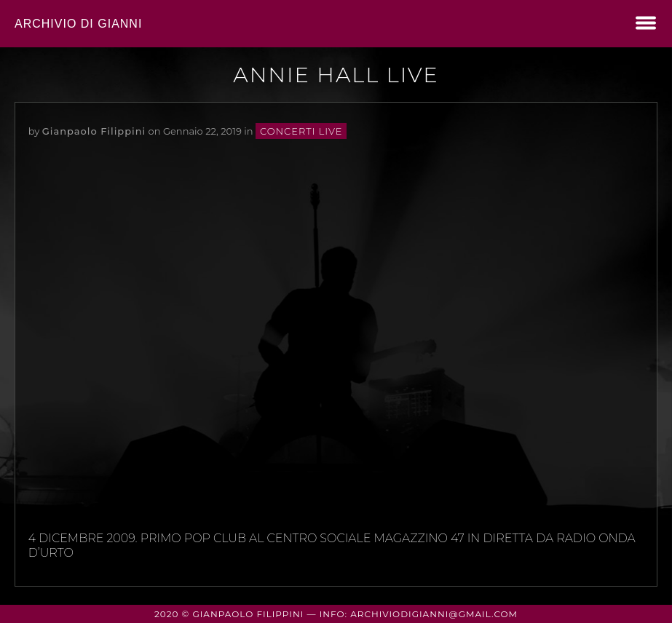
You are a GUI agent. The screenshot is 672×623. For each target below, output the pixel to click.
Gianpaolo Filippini (94, 131)
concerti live (301, 131)
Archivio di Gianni (78, 24)
